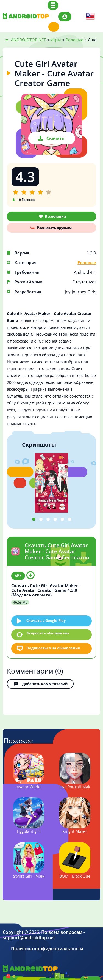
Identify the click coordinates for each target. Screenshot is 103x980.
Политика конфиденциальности (47, 949)
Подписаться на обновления (53, 648)
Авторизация (65, 17)
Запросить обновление (48, 633)
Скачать (55, 138)
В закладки (55, 216)
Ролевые (87, 263)
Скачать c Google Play (46, 620)
